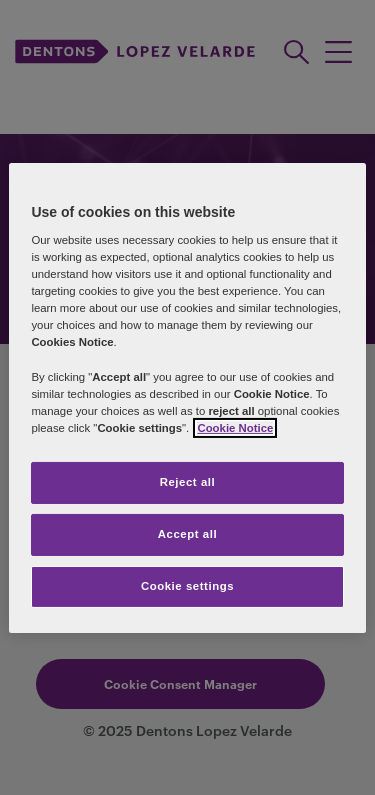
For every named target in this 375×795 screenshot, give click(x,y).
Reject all (188, 482)
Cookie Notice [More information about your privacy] (235, 428)
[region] (187, 397)
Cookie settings (187, 586)
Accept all (187, 534)
